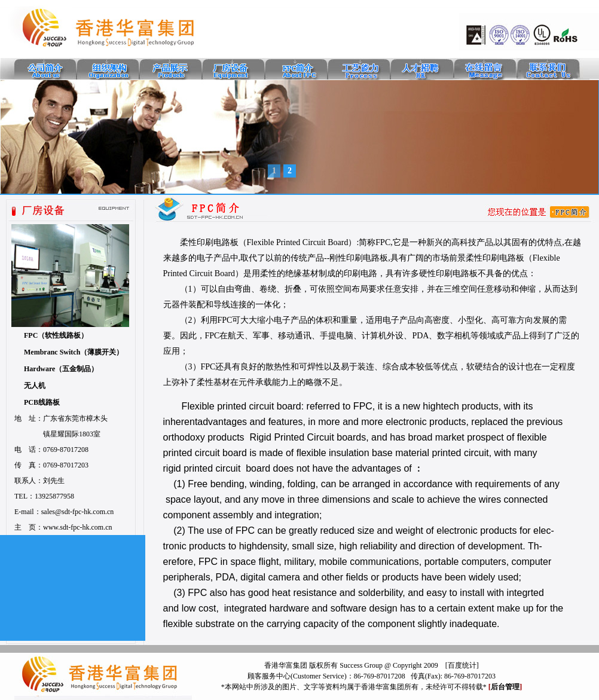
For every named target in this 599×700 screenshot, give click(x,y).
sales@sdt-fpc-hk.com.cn (78, 512)
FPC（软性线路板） (56, 335)
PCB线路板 (42, 402)
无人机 (35, 386)
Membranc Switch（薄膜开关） (74, 352)
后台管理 (505, 687)
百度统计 (462, 665)
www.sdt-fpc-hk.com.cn (78, 527)
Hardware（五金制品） (61, 369)
